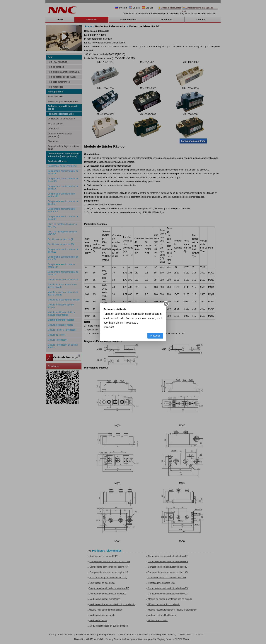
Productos (155, 336)
